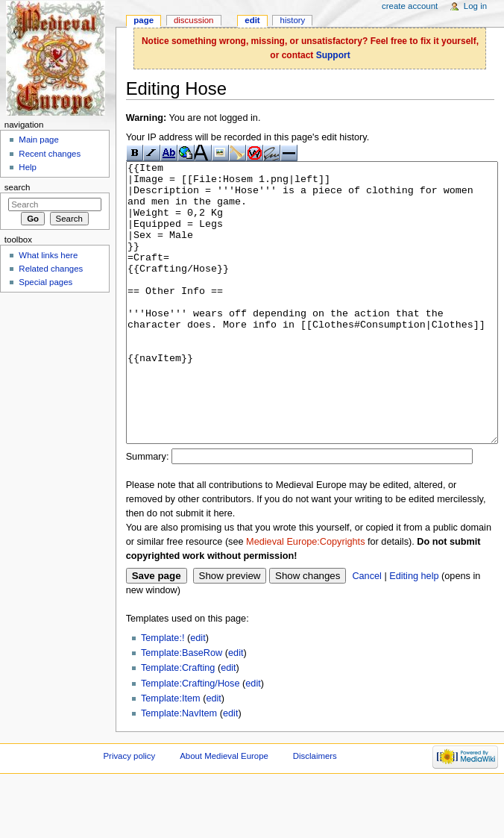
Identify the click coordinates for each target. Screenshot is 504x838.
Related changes (51, 269)
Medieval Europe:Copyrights (305, 598)
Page (144, 20)
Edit (252, 20)
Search (18, 187)
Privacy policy (129, 812)
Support (333, 55)
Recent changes (50, 154)
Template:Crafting (178, 724)
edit (198, 694)
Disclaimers (315, 812)
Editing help (414, 632)
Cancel (367, 632)
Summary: (148, 513)
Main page (39, 140)
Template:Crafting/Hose (190, 739)
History (293, 20)
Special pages (45, 282)
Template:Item (171, 754)
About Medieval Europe (224, 812)
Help (28, 167)
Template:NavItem (179, 769)
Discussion (193, 20)
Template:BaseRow (182, 709)
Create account (410, 6)
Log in (475, 6)
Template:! (163, 694)
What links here (48, 255)
